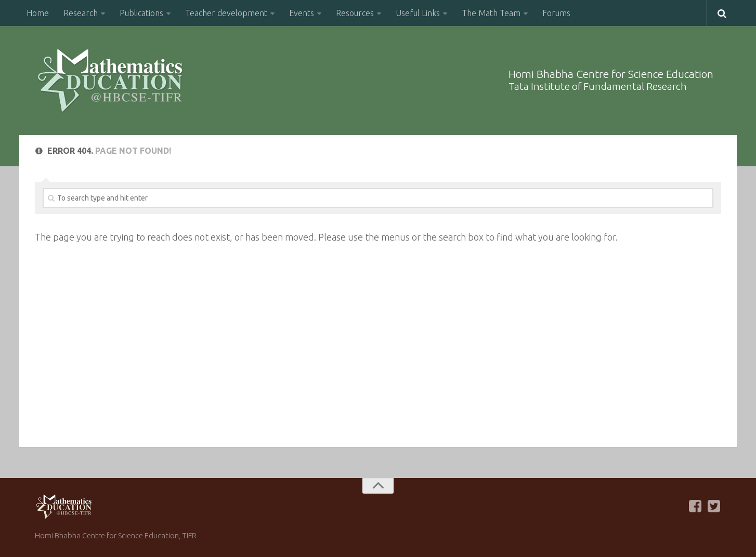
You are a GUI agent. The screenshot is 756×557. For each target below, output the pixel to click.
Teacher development (226, 13)
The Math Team (491, 13)
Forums (556, 13)
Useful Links (418, 13)
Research (81, 13)
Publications (141, 13)
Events (302, 13)
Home (38, 13)
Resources (355, 13)
